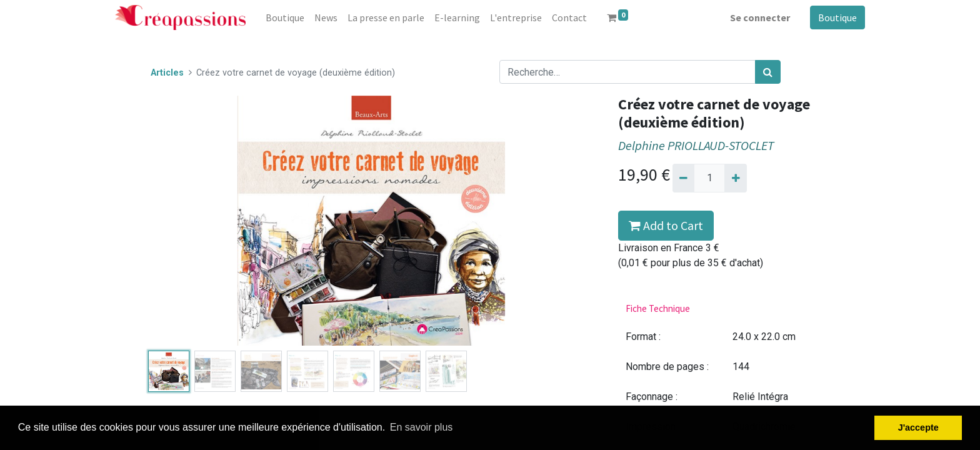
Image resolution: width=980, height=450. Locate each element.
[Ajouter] (735, 178)
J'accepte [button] (918, 427)
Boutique (837, 17)
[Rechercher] (768, 72)
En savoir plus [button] (422, 427)
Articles (167, 73)
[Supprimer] (683, 178)
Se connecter (760, 17)
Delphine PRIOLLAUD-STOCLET (696, 146)
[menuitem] (285, 17)
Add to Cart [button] (666, 225)
